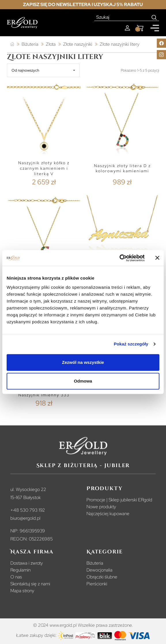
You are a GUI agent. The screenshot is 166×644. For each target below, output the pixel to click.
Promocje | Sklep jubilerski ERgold (119, 500)
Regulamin (20, 570)
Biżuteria (95, 563)
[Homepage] (22, 23)
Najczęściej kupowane (108, 514)
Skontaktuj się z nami (30, 584)
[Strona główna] (12, 44)
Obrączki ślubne (102, 577)
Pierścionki (97, 584)
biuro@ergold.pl (25, 518)
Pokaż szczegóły (131, 344)
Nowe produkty (101, 507)
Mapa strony (22, 591)
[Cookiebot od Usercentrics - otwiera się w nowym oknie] (119, 258)
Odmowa (83, 381)
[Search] (154, 17)
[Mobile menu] (155, 28)
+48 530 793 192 (28, 510)
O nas (16, 577)
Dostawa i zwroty (27, 563)
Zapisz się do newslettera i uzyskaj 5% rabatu (83, 4)
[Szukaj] (122, 17)
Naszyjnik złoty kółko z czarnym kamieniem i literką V (44, 168)
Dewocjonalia (99, 570)
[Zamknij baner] (157, 258)
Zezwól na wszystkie (83, 362)
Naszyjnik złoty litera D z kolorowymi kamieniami (122, 168)
